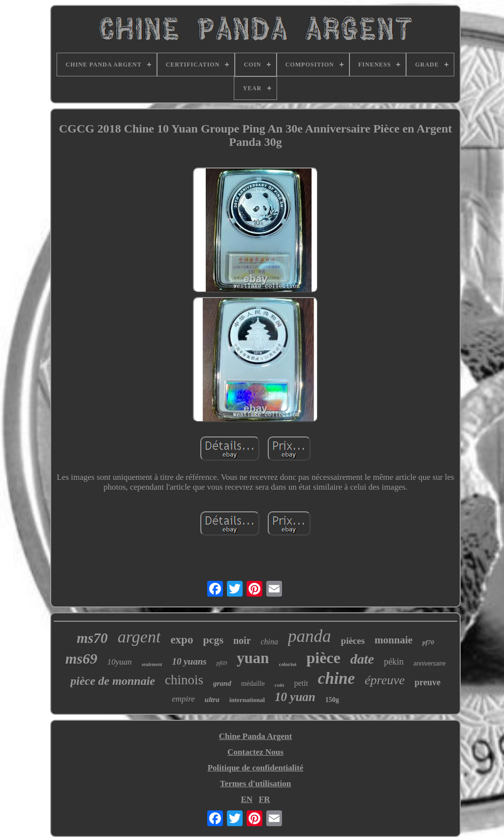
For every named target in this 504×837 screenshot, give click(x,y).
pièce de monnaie (113, 681)
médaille (253, 684)
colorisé (287, 664)
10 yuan (295, 697)
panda (310, 636)
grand (222, 683)
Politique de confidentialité (256, 768)
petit (301, 683)
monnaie (394, 640)
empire (183, 699)
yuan (253, 658)
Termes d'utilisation (255, 784)
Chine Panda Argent (255, 736)
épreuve (385, 680)
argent (139, 637)
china (270, 642)
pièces (353, 641)
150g (332, 700)
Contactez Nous (255, 752)
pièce (323, 658)
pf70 (428, 642)
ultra (212, 700)
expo (182, 640)
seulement (152, 664)
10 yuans (189, 661)
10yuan (120, 662)
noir (242, 640)
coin (280, 685)
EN (247, 799)
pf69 (222, 663)
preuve (427, 682)
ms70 (92, 638)
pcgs (213, 640)
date (362, 659)
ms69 (81, 658)
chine (336, 678)
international (247, 700)
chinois (184, 680)
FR (265, 799)
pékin (394, 662)
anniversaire (429, 664)
